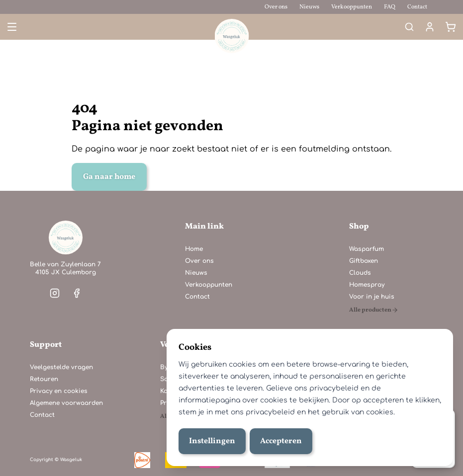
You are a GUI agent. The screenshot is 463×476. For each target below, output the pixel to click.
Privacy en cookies (59, 391)
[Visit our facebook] (77, 293)
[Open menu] (11, 27)
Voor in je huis (372, 297)
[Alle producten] (374, 310)
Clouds (360, 273)
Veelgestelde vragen (61, 367)
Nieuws (309, 7)
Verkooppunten (352, 7)
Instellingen (212, 441)
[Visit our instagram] (55, 293)
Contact (417, 7)
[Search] (409, 27)
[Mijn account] (430, 27)
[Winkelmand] (451, 27)
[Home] (66, 238)
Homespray (367, 285)
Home (194, 249)
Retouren (44, 379)
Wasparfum (367, 249)
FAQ (390, 7)
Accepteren (281, 441)
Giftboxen (364, 261)
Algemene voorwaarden (66, 403)
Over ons (276, 7)
